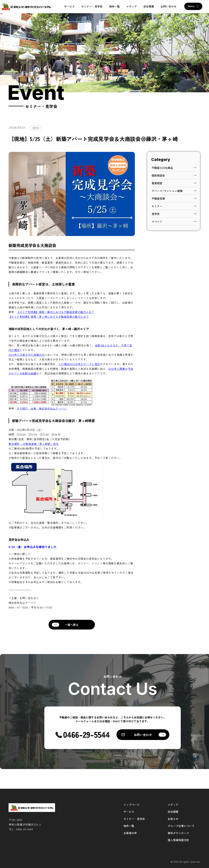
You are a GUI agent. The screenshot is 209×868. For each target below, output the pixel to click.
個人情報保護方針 (178, 840)
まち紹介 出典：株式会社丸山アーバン (42, 408)
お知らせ (173, 819)
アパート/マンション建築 (174, 191)
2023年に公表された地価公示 (27, 355)
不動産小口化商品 (174, 168)
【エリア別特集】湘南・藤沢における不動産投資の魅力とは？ (56, 312)
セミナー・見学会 (92, 6)
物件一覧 (114, 6)
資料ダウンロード (178, 833)
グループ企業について (181, 826)
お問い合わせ (169, 6)
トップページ (132, 805)
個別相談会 (174, 175)
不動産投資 (174, 198)
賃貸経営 (174, 183)
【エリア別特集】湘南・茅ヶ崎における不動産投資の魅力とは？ (49, 317)
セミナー (174, 206)
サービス (69, 6)
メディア (132, 6)
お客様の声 (130, 833)
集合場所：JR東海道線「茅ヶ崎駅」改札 (34, 444)
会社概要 (149, 6)
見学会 (36, 128)
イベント (174, 221)
